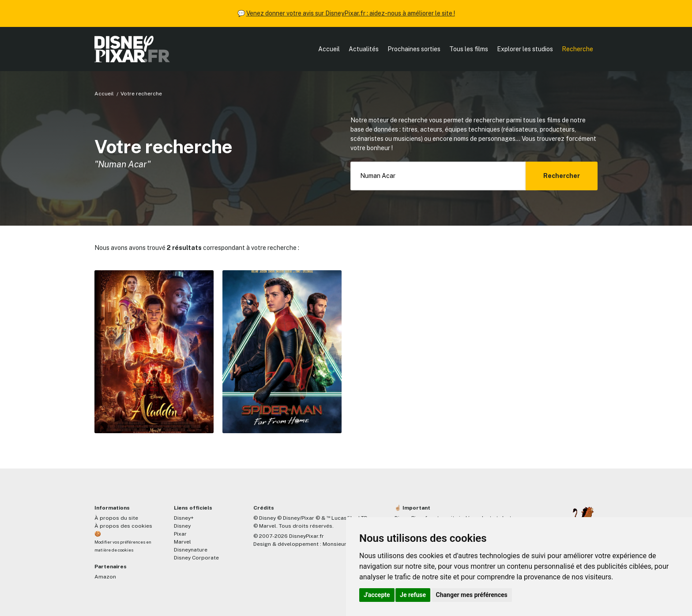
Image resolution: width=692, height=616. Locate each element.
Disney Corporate (196, 558)
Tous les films (469, 49)
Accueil (329, 49)
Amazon (105, 577)
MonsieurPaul (340, 544)
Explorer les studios (525, 49)
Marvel (182, 542)
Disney (182, 526)
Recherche (577, 49)
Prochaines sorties (414, 49)
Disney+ (184, 518)
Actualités (364, 49)
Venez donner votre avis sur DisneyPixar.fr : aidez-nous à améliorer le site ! (351, 13)
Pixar (180, 534)
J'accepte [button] (377, 595)
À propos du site (116, 518)
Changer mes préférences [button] (472, 595)
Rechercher (562, 176)
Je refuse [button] (413, 595)
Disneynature (191, 550)
